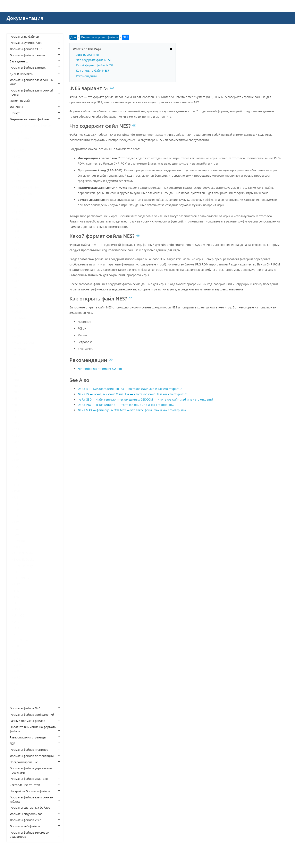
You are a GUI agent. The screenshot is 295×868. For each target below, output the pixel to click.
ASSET (18, 132)
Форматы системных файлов (35, 808)
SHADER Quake (24, 559)
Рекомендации (86, 76)
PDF (35, 743)
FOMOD (19, 262)
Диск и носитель (35, 74)
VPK (16, 653)
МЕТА (18, 702)
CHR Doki (20, 200)
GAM (17, 268)
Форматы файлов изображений (35, 715)
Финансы (35, 107)
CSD (16, 218)
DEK (16, 237)
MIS (16, 367)
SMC (17, 584)
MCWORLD (21, 349)
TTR (16, 591)
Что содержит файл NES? (94, 60)
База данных (35, 61)
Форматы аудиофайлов (35, 43)
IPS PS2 (19, 299)
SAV (16, 535)
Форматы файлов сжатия (35, 55)
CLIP (17, 206)
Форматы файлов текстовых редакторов (35, 835)
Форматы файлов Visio (35, 820)
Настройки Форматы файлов (35, 791)
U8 (16, 603)
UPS (16, 621)
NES (16, 392)
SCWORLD (21, 541)
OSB (17, 417)
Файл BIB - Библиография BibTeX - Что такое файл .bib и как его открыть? (130, 389)
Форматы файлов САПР (35, 49)
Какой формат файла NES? (95, 65)
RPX (16, 522)
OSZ (16, 442)
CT (15, 225)
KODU (18, 305)
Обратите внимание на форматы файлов (35, 729)
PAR (16, 460)
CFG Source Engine (27, 187)
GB (16, 274)
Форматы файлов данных (35, 67)
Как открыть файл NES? (92, 71)
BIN (16, 144)
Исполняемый (35, 101)
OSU (17, 435)
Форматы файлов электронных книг (35, 82)
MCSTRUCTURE (24, 343)
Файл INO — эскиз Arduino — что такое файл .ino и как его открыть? (126, 405)
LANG (18, 311)
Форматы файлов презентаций (35, 756)
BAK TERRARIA (24, 138)
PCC (16, 467)
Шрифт (35, 113)
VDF (16, 634)
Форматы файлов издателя (35, 779)
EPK (16, 256)
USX (16, 628)
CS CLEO (19, 212)
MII (16, 361)
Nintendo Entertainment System (100, 369)
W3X (17, 677)
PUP (16, 485)
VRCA (17, 659)
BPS (16, 175)
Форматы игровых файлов (35, 119)
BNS (17, 163)
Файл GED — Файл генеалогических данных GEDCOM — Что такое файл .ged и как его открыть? (145, 399)
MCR (17, 336)
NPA (17, 398)
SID (16, 572)
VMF (17, 646)
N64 (16, 373)
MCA (17, 324)
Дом (73, 37)
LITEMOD (20, 318)
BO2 (17, 169)
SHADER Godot (24, 553)
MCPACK (20, 330)
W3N (17, 671)
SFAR (17, 547)
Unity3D (19, 615)
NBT (17, 380)
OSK (17, 423)
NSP (16, 405)
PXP (16, 497)
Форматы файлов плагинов (35, 750)
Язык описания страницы (35, 737)
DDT (17, 231)
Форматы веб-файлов (35, 826)
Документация (25, 18)
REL (16, 504)
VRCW (18, 665)
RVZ (16, 529)
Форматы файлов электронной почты (35, 92)
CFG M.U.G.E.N (24, 181)
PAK (16, 454)
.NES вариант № (87, 55)
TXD (16, 597)
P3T (16, 448)
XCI (16, 683)
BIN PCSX (20, 150)
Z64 (16, 696)
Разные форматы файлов (35, 721)
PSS (16, 479)
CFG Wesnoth (23, 194)
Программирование (35, 762)
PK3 (16, 473)
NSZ (16, 411)
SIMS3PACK (22, 578)
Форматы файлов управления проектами (35, 770)
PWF (17, 491)
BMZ (17, 156)
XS (15, 690)
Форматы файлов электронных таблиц (35, 799)
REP (16, 510)
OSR (17, 429)
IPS (16, 293)
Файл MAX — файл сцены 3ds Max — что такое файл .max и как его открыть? (132, 410)
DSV (16, 243)
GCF (16, 287)
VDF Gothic (21, 640)
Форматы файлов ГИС (35, 708)
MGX (17, 355)
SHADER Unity (23, 566)
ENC (17, 249)
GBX (16, 280)
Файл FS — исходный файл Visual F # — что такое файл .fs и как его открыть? (132, 394)
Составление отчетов (35, 785)
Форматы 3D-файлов (35, 37)
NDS (17, 386)
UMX (17, 609)
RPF (16, 516)
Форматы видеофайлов (35, 814)
